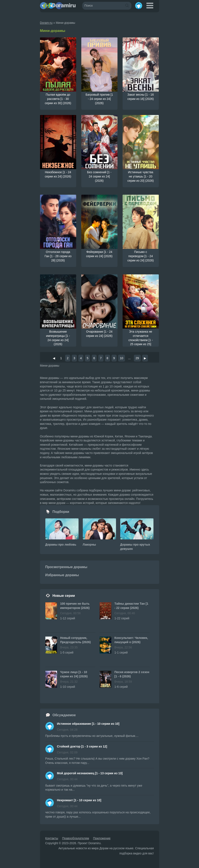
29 (137, 358)
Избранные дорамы (62, 575)
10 (122, 358)
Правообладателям (76, 838)
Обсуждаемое (64, 715)
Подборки (61, 512)
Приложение (102, 838)
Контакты (52, 838)
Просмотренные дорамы (66, 567)
